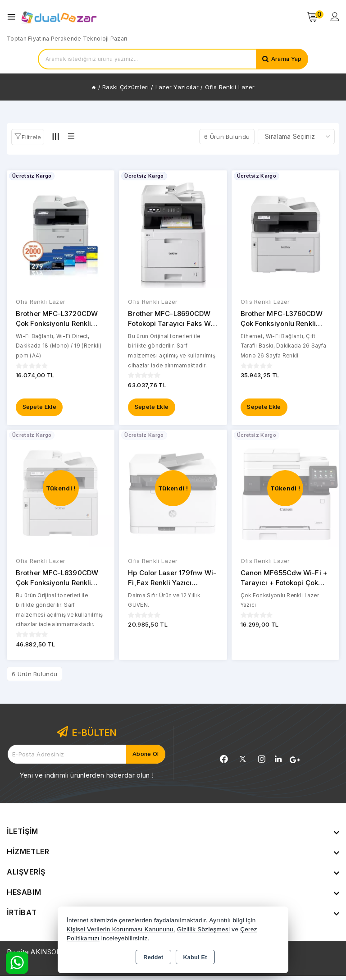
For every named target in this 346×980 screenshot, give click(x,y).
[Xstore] (59, 17)
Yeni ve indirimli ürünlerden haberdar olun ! (86, 779)
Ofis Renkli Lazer (41, 302)
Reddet (153, 957)
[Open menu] (14, 17)
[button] (28, 137)
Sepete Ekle (39, 409)
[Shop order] (296, 137)
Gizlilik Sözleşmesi (203, 929)
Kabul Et (195, 957)
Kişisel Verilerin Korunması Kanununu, (121, 929)
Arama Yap (285, 59)
